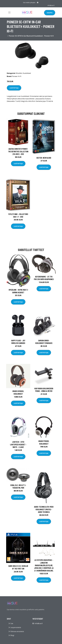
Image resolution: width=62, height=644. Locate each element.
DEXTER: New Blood (44, 158)
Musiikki (19, 73)
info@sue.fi (51, 5)
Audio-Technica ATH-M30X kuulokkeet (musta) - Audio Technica (44, 509)
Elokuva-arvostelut (17, 631)
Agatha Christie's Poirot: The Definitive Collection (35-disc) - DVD (18, 151)
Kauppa (50, 13)
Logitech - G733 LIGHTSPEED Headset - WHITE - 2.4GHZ (18, 444)
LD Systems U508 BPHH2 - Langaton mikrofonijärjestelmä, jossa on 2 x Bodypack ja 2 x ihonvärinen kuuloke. (44, 565)
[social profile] (38, 3)
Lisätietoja (14, 88)
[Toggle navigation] (9, 12)
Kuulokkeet (27, 73)
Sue (12, 623)
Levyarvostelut (16, 627)
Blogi (12, 635)
